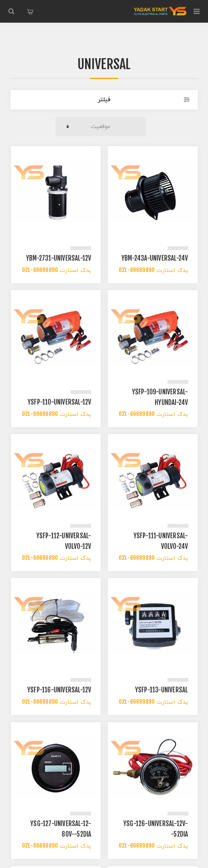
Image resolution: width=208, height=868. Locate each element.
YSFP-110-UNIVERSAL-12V (59, 403)
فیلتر (104, 100)
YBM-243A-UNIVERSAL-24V (155, 259)
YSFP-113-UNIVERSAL (162, 691)
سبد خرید (30, 11)
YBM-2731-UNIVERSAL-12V (59, 259)
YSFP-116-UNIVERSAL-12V (59, 691)
